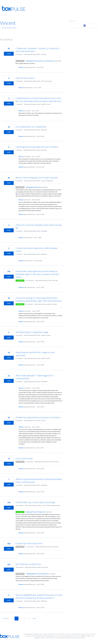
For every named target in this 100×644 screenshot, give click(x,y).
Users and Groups (47, 81)
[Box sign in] (85, 26)
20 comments (20, 567)
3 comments (19, 130)
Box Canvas (55, 462)
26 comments (20, 505)
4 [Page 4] (25, 618)
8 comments (29, 304)
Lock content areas (24, 458)
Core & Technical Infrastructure (51, 505)
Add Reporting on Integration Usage (32, 332)
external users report (25, 78)
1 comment (19, 150)
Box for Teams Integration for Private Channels (37, 178)
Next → (35, 618)
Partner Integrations (47, 181)
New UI (44, 421)
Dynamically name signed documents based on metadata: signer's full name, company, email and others (37, 274)
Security (44, 54)
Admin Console (46, 104)
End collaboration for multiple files (31, 127)
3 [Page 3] (21, 618)
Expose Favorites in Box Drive (29, 543)
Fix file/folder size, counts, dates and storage (35, 502)
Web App (44, 130)
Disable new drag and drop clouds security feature (38, 417)
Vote (9, 54)
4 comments (19, 54)
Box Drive (44, 150)
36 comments (30, 280)
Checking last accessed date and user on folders (37, 147)
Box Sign (55, 280)
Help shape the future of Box (32, 54)
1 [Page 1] (12, 618)
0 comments (19, 81)
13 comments (30, 547)
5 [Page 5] (29, 618)
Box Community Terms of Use (86, 634)
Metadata (44, 231)
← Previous (5, 618)
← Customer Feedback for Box (8, 28)
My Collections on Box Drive (28, 564)
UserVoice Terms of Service (65, 634)
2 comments (19, 104)
